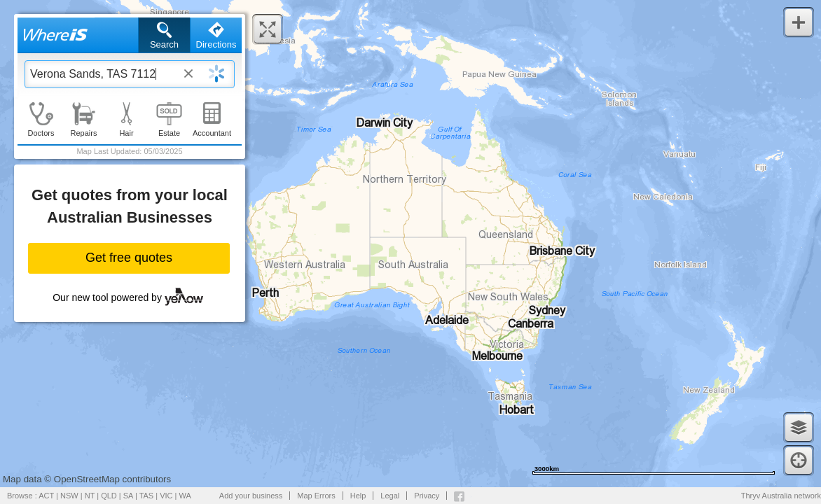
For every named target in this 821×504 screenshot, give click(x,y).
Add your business (251, 496)
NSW (69, 496)
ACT (46, 496)
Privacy (427, 496)
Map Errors (316, 496)
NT (90, 496)
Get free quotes (129, 258)
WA (185, 496)
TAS (147, 496)
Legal (390, 496)
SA (128, 496)
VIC (166, 496)
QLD (109, 496)
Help (358, 496)
